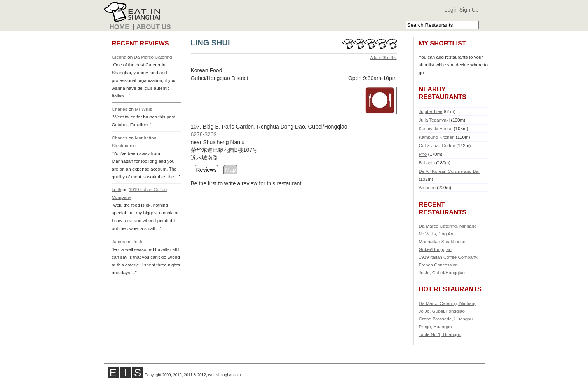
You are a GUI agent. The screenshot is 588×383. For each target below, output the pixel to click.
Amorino (427, 187)
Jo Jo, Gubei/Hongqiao (442, 272)
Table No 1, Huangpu (440, 334)
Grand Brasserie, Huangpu (446, 319)
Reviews (207, 170)
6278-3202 (204, 134)
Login (451, 10)
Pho (423, 154)
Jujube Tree (431, 111)
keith (117, 189)
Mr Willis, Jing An (436, 234)
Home (120, 27)
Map (230, 170)
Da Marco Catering (153, 57)
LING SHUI (210, 43)
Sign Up (469, 10)
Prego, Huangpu (435, 326)
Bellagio (427, 163)
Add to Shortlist (384, 58)
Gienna (119, 57)
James (119, 241)
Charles (120, 109)
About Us (154, 27)
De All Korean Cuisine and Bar (449, 171)
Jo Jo (138, 241)
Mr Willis (143, 109)
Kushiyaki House (436, 128)
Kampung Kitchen (437, 137)
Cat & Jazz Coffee (437, 145)
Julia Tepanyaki (434, 120)
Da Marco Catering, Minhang (448, 226)
